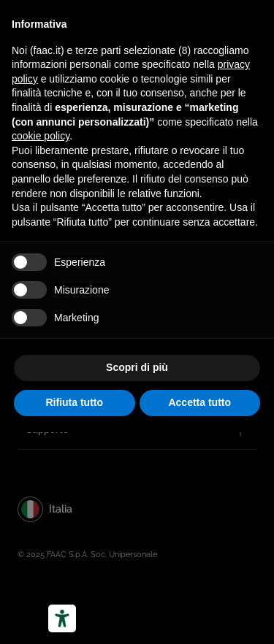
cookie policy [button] (41, 136)
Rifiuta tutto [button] (74, 402)
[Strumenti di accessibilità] (62, 618)
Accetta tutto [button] (199, 402)
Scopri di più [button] (137, 367)
